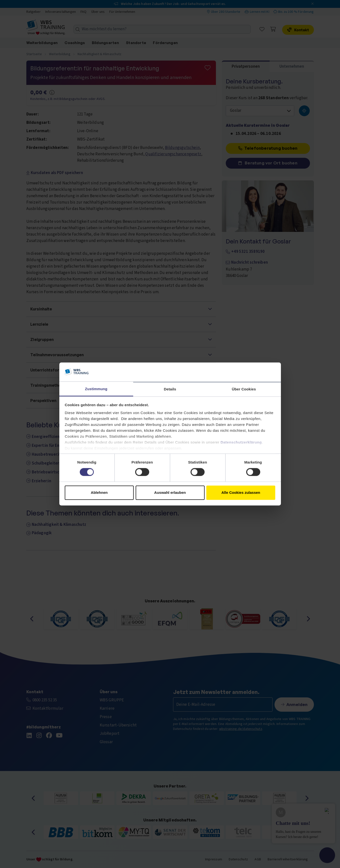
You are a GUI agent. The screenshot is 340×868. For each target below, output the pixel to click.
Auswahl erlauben (170, 492)
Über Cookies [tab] (244, 389)
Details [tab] (170, 389)
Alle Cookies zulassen (241, 492)
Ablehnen (99, 492)
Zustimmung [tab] (96, 389)
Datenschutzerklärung (241, 442)
